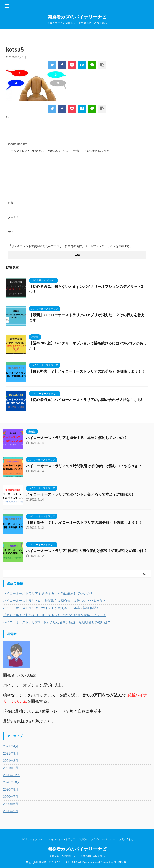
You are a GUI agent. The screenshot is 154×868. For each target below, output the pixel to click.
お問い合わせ (126, 840)
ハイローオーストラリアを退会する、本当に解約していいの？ (77, 438)
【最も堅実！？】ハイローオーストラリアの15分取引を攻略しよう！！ (87, 371)
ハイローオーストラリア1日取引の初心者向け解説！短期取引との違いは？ (87, 551)
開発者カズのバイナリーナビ (77, 17)
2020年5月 (11, 811)
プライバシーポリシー (103, 840)
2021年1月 (11, 768)
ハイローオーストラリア (62, 840)
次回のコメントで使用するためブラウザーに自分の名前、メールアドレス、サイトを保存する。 (72, 246)
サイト (12, 232)
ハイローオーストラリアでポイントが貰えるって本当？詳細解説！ (80, 494)
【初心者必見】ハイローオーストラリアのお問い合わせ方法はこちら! (86, 400)
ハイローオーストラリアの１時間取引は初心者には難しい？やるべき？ (84, 466)
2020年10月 (12, 782)
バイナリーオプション (32, 840)
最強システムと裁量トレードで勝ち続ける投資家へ (77, 856)
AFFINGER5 (120, 862)
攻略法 (83, 840)
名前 (12, 203)
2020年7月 (11, 797)
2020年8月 (11, 790)
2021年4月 (11, 746)
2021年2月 (11, 761)
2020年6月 (11, 804)
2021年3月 (11, 753)
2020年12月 (12, 775)
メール (13, 217)
